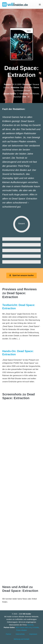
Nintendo (30, 625)
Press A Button (22, 630)
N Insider (36, 627)
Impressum (33, 634)
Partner (8, 634)
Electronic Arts (26, 88)
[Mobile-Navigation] (40, 5)
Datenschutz (20, 634)
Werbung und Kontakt (21, 639)
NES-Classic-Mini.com (24, 627)
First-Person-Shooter (21, 91)
